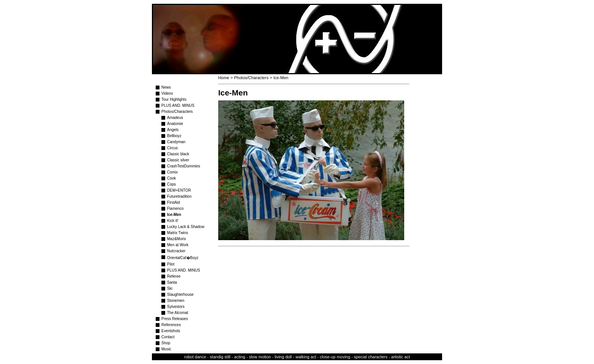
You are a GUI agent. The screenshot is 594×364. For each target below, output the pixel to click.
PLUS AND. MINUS (178, 105)
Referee (174, 276)
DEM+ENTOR (179, 190)
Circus (172, 148)
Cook (171, 178)
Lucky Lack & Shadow (186, 227)
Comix (172, 172)
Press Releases (175, 319)
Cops (171, 184)
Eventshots (171, 331)
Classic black (178, 154)
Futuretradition (179, 196)
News (166, 87)
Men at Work (178, 245)
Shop (166, 343)
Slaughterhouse (180, 294)
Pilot (171, 264)
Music (166, 349)
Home (224, 78)
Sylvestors (176, 307)
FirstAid (174, 202)
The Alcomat (178, 313)
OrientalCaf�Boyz (183, 258)
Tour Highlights (174, 99)
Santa (172, 282)
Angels (173, 130)
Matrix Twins (177, 233)
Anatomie (175, 124)
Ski (170, 288)
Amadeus (175, 118)
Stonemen (176, 301)
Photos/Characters (177, 112)
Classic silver (178, 160)
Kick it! (173, 221)
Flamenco (175, 209)
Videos (167, 93)
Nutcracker (176, 251)
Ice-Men (174, 215)
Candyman (176, 142)
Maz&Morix (177, 239)
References (171, 325)
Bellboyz (174, 136)
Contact (168, 337)
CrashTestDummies (184, 166)
